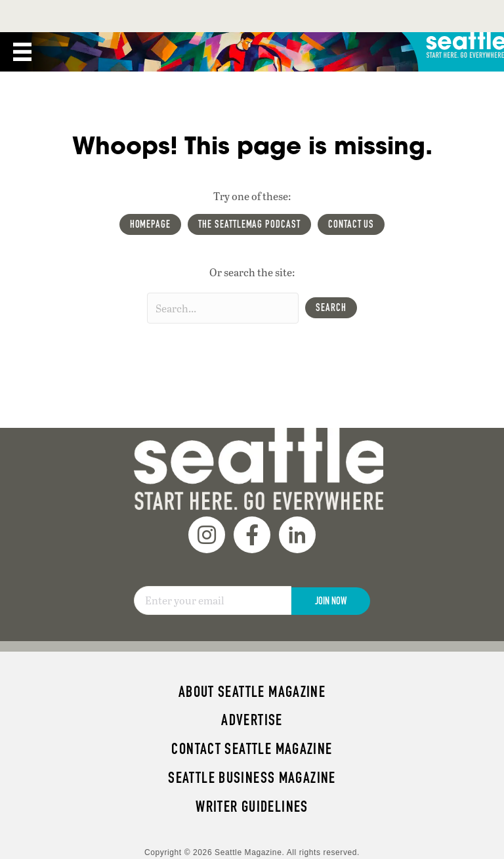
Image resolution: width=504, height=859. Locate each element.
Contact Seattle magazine (252, 749)
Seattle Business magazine (252, 778)
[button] (331, 308)
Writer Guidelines (252, 807)
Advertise (252, 720)
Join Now (331, 601)
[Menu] (22, 52)
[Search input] (223, 308)
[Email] (213, 600)
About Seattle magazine (252, 692)
